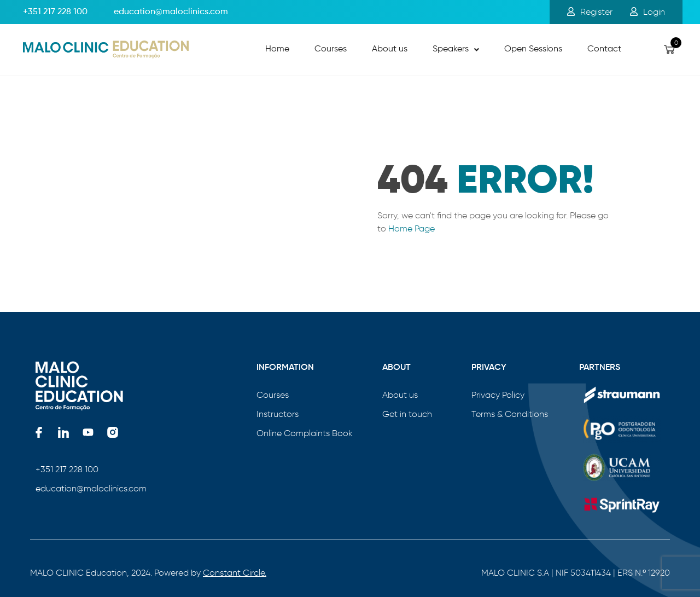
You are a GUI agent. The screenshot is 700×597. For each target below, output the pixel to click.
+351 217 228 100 (55, 12)
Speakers (456, 49)
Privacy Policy (498, 395)
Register (590, 12)
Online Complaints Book (305, 433)
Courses (331, 49)
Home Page (412, 228)
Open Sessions (533, 49)
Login (647, 12)
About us (390, 49)
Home (277, 49)
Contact (604, 49)
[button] (456, 50)
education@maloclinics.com (91, 488)
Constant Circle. (235, 573)
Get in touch (407, 414)
